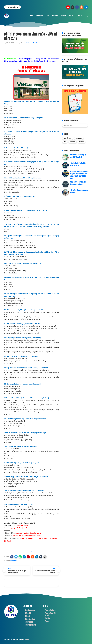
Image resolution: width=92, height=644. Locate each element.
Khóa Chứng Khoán (30, 619)
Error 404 (80, 16)
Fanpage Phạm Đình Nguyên (51, 614)
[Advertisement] (37, 50)
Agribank (63, 16)
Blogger (27, 639)
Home (31, 16)
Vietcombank (40, 16)
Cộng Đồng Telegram (31, 625)
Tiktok (47, 621)
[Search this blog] (75, 125)
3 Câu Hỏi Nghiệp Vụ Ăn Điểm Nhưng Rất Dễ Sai (78, 164)
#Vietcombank (14, 560)
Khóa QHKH (28, 613)
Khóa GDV (27, 616)
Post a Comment (37, 43)
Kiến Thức (72, 16)
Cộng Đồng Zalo (29, 622)
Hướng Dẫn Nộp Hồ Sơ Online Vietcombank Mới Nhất (78, 183)
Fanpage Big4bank (50, 610)
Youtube (47, 618)
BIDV (48, 16)
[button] (12, 557)
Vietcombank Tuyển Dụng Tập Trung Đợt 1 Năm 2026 (78, 156)
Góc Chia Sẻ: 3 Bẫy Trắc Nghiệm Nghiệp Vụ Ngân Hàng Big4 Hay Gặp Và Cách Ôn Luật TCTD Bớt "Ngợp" (79, 175)
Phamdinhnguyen (30, 610)
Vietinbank (55, 16)
